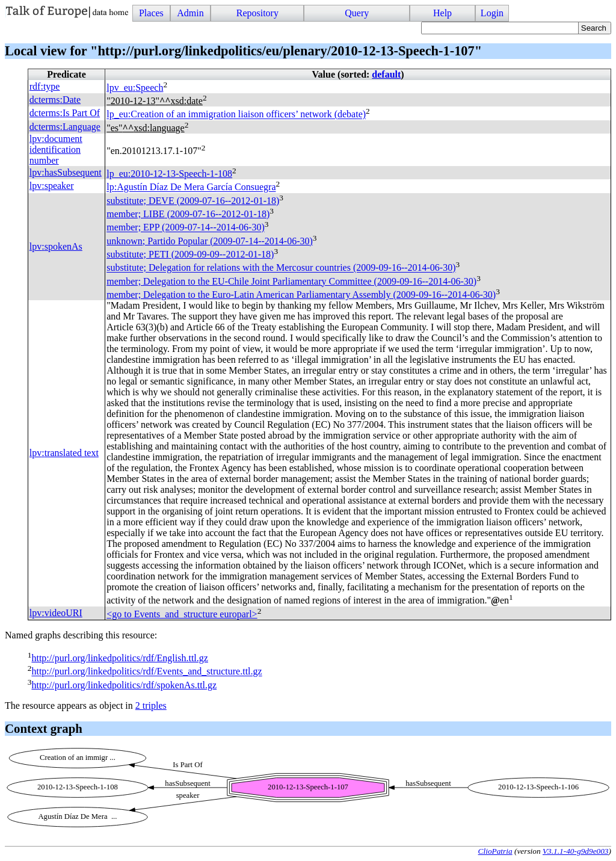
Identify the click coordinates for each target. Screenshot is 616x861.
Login (492, 13)
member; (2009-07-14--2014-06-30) (185, 228)
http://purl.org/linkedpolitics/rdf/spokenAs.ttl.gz (124, 685)
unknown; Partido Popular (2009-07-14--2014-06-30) (210, 241)
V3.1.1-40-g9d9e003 (576, 851)
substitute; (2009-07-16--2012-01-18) (193, 201)
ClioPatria (495, 851)
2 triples (151, 705)
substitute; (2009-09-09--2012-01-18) (190, 254)
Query (357, 13)
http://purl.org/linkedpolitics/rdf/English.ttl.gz (119, 658)
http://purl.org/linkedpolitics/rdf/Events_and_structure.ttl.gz (146, 672)
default (386, 74)
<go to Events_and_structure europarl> (182, 614)
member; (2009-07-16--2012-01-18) (188, 214)
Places (151, 13)
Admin (190, 13)
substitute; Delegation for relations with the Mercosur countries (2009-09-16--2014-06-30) (281, 268)
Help (442, 13)
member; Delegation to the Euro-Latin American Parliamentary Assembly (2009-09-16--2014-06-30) (301, 295)
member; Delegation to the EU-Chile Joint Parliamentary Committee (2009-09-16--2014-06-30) (291, 281)
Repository (257, 13)
